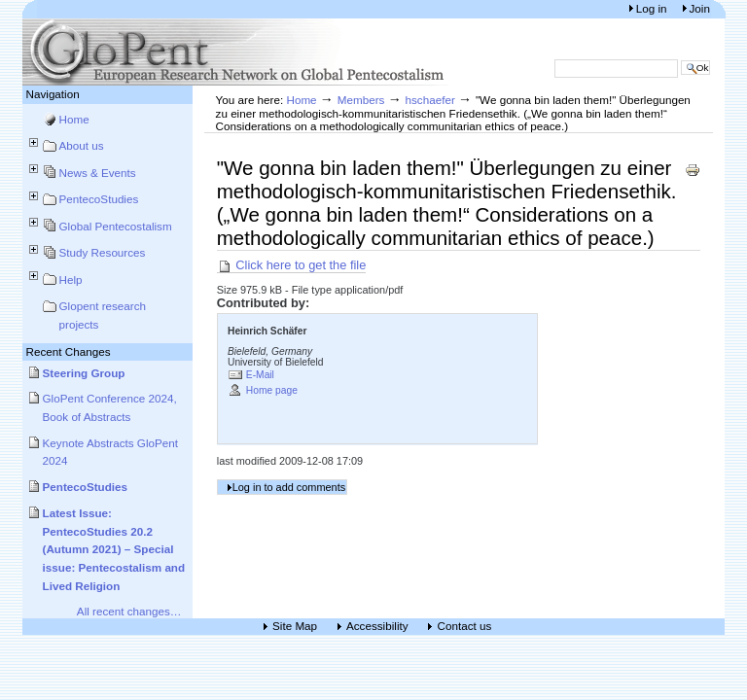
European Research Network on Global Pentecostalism (236, 52)
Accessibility (377, 627)
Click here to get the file (292, 265)
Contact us (464, 627)
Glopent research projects (103, 315)
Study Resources (103, 252)
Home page (272, 390)
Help (71, 280)
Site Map (295, 627)
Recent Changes (69, 351)
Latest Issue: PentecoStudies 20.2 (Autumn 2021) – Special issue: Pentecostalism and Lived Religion (114, 549)
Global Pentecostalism (116, 226)
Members (361, 100)
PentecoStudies (99, 199)
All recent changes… (129, 611)
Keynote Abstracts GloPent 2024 (111, 452)
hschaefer (430, 100)
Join (700, 8)
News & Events (98, 173)
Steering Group (84, 373)
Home (74, 119)
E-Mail (260, 375)
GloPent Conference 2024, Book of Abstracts (110, 407)
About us (82, 145)
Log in (653, 8)
